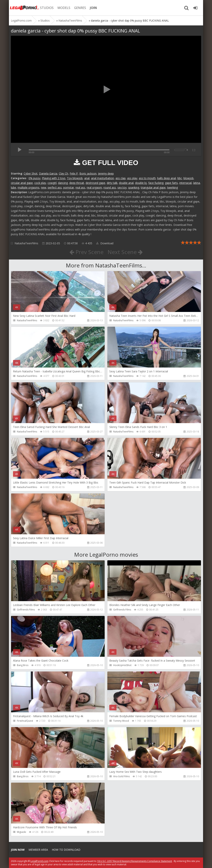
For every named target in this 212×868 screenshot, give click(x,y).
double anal (126, 183)
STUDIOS (47, 8)
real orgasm (94, 187)
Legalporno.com (24, 8)
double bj (141, 183)
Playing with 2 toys (54, 178)
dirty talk (112, 183)
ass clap (121, 178)
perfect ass (55, 187)
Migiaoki (21, 832)
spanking (134, 187)
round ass (110, 187)
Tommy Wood (121, 721)
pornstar (69, 187)
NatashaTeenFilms (26, 243)
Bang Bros (23, 665)
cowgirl (52, 183)
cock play (40, 183)
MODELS (64, 8)
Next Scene (125, 252)
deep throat (77, 183)
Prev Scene (86, 252)
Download (105, 243)
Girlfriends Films (26, 610)
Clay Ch (63, 173)
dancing (63, 183)
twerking (172, 187)
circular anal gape (22, 183)
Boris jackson (88, 173)
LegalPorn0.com (39, 861)
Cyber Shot (31, 173)
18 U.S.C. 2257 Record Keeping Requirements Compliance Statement (135, 861)
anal (87, 178)
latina (197, 183)
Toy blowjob (75, 178)
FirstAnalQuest (25, 721)
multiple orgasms (29, 187)
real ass (80, 187)
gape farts (171, 183)
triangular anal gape (153, 187)
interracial (185, 183)
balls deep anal (167, 178)
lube (13, 187)
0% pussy (34, 178)
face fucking (156, 183)
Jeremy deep (106, 173)
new (44, 187)
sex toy (122, 187)
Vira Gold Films (121, 776)
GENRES (80, 8)
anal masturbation (103, 178)
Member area (38, 850)
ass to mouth (147, 178)
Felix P (74, 173)
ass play (132, 178)
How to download (66, 850)
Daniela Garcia (48, 173)
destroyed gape (95, 183)
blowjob (189, 178)
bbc (180, 178)
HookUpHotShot (122, 665)
